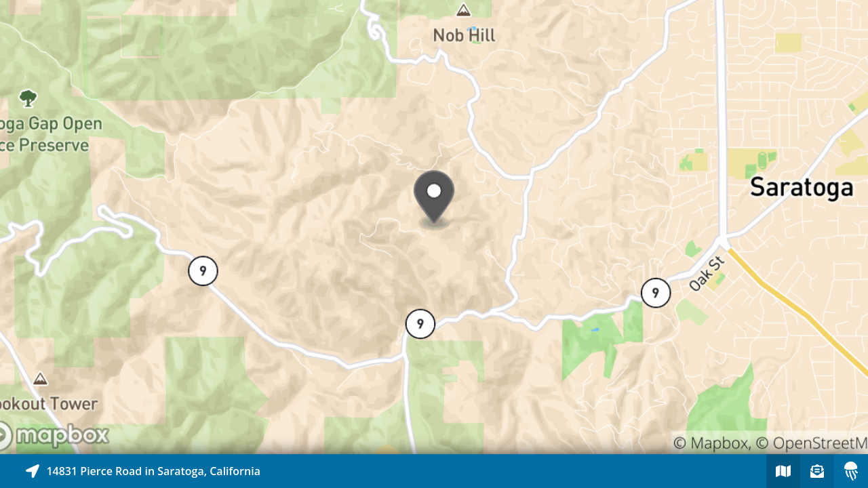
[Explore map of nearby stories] (434, 227)
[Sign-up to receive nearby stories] (817, 471)
